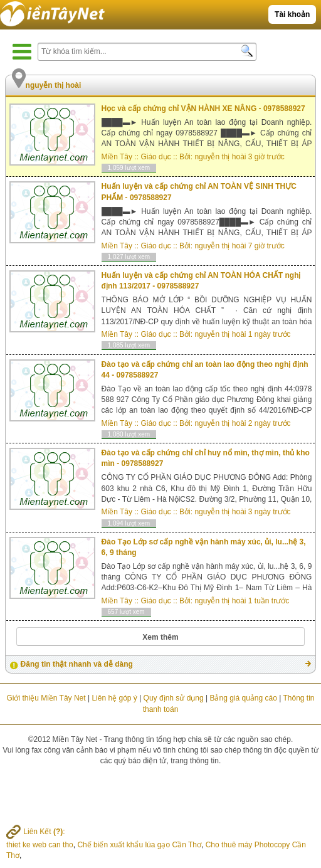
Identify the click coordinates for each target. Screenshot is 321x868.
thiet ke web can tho (40, 845)
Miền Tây (117, 157)
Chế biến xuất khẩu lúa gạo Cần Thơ (139, 845)
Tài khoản (292, 14)
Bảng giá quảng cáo (243, 698)
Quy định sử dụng (174, 698)
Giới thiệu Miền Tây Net (46, 698)
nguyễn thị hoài (220, 157)
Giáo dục (155, 157)
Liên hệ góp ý (114, 698)
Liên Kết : (36, 832)
